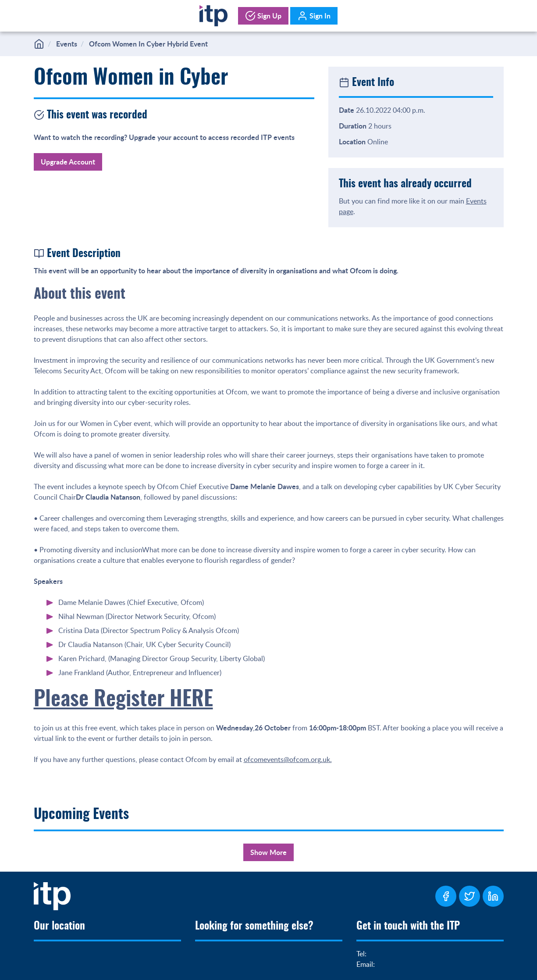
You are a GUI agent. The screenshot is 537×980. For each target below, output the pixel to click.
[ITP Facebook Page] (446, 896)
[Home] (213, 14)
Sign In (314, 16)
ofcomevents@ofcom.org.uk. (288, 759)
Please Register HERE (123, 700)
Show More (268, 852)
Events (67, 44)
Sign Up (263, 16)
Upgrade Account (68, 162)
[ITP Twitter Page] (469, 896)
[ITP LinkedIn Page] (493, 896)
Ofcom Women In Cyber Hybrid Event (148, 44)
